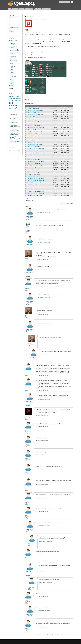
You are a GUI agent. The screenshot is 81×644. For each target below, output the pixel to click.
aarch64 (12, 96)
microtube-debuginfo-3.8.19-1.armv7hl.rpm (35, 193)
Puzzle (12, 79)
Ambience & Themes (15, 46)
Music (12, 53)
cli (20, 97)
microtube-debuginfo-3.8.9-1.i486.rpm (34, 119)
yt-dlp (48, 413)
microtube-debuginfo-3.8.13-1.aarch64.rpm (35, 149)
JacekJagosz (27, 230)
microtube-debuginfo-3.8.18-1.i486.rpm (35, 183)
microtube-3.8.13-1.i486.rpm (32, 155)
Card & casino (14, 77)
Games (11, 69)
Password (11, 22)
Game (12, 71)
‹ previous (38, 635)
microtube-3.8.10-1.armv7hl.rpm (33, 125)
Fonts (11, 87)
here (38, 49)
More (20, 110)
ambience (17, 97)
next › (63, 635)
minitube (53, 101)
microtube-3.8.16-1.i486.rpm (32, 168)
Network (13, 55)
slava (11, 153)
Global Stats (37, 9)
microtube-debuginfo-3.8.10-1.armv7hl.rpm (35, 127)
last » (66, 635)
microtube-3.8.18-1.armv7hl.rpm (33, 174)
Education (13, 78)
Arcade (12, 75)
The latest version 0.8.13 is (15, 117)
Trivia (12, 84)
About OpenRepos (12, 9)
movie (45, 101)
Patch (11, 103)
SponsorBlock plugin (36, 55)
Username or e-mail (13, 18)
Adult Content (14, 45)
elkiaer (26, 259)
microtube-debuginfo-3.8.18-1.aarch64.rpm (35, 178)
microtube (27, 101)
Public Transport (14, 61)
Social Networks (14, 62)
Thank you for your (14, 136)
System (12, 65)
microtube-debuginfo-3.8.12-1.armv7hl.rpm (35, 140)
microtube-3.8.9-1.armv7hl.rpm (33, 112)
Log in (61, 203)
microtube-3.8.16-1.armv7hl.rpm (33, 164)
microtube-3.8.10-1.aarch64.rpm (33, 121)
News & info (13, 56)
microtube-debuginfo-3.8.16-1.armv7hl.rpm (35, 166)
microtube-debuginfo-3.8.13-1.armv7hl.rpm (35, 153)
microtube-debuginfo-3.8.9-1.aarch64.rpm (35, 110)
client (36, 101)
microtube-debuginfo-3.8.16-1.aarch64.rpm (35, 161)
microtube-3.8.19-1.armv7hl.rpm (33, 187)
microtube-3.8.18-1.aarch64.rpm (33, 172)
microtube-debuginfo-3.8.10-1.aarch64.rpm (35, 123)
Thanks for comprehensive (15, 141)
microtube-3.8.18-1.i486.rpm (32, 176)
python (12, 108)
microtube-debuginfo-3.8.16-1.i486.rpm (35, 170)
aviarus (26, 458)
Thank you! (12, 120)
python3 (17, 108)
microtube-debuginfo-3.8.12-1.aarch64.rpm (35, 136)
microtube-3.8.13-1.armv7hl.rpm (33, 151)
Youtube (49, 101)
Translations (12, 85)
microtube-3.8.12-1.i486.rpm (32, 142)
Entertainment (14, 52)
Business (13, 48)
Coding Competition (14, 40)
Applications (12, 42)
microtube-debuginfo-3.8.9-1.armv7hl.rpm (35, 115)
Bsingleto (27, 372)
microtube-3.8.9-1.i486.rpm (32, 117)
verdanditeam (32, 101)
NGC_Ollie (27, 416)
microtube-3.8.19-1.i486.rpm (32, 189)
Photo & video (14, 59)
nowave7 (27, 487)
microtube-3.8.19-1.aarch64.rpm (33, 185)
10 (58, 635)
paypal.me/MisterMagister (41, 58)
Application (13, 43)
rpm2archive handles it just (15, 128)
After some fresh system (15, 139)
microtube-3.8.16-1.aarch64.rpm (33, 159)
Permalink (28, 220)
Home (9, 12)
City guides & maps (15, 49)
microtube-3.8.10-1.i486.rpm (32, 129)
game (11, 98)
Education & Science (15, 50)
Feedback (48, 9)
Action (12, 72)
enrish (26, 287)
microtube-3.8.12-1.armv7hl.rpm (33, 138)
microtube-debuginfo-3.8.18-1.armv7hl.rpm (35, 181)
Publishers (24, 9)
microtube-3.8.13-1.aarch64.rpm (33, 147)
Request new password (14, 28)
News (19, 9)
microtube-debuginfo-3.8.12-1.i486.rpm (35, 144)
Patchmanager (14, 105)
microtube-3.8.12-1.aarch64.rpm (33, 134)
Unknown (13, 66)
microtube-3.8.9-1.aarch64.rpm (33, 108)
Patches (12, 58)
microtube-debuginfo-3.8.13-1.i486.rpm (35, 157)
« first (34, 635)
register (65, 203)
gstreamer (15, 98)
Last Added (30, 9)
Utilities (13, 68)
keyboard (14, 101)
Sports (12, 63)
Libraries (12, 88)
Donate (42, 9)
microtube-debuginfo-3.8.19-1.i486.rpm (35, 195)
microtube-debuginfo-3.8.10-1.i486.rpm (35, 132)
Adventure (13, 74)
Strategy (13, 82)
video (42, 101)
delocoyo (27, 430)
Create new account (14, 26)
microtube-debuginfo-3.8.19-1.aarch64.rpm (35, 191)
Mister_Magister (35, 19)
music (19, 101)
